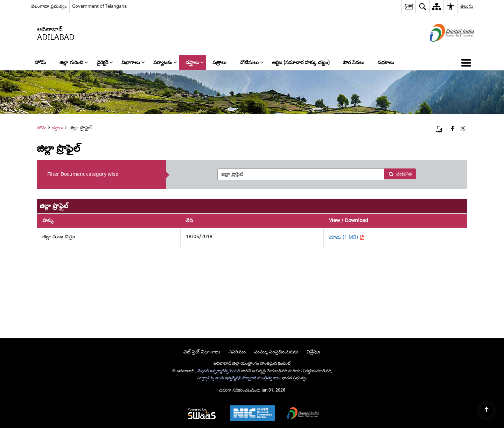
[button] (468, 63)
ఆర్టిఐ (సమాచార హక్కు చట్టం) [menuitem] (301, 63)
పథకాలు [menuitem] (386, 63)
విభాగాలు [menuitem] (133, 63)
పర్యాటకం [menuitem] (165, 63)
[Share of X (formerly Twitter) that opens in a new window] (463, 129)
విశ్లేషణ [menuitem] (314, 352)
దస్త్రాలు (57, 128)
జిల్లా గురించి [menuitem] (74, 63)
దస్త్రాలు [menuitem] (195, 63)
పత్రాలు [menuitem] (219, 63)
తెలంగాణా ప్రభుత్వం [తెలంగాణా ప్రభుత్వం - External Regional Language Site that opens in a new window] (49, 6)
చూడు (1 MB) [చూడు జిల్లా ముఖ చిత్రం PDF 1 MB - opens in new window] (347, 237)
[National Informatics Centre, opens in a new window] (253, 414)
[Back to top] (486, 410)
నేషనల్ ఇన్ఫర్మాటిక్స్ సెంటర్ (219, 371)
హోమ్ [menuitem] (40, 63)
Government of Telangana (99, 6)
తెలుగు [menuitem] (467, 6)
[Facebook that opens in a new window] (453, 129)
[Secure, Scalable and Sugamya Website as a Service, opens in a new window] (202, 414)
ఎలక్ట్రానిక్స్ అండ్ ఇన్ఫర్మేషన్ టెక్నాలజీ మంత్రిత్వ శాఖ (238, 378)
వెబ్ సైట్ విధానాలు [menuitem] (202, 352)
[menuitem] (408, 6)
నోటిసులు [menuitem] (252, 63)
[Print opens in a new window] (440, 129)
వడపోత (400, 174)
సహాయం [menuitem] (237, 352)
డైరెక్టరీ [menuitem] (105, 63)
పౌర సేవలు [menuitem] (354, 63)
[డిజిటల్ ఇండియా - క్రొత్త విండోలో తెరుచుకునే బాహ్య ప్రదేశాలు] (443, 48)
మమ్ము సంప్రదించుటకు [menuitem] (276, 352)
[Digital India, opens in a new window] (303, 414)
